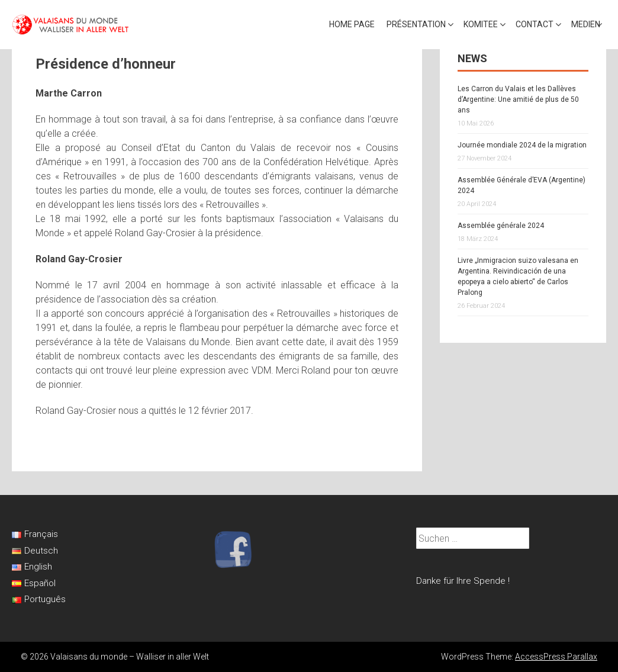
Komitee (481, 24)
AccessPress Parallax (556, 657)
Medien (586, 24)
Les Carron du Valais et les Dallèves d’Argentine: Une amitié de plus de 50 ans (518, 99)
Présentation (416, 24)
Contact (535, 24)
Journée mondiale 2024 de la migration (522, 145)
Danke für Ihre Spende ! (463, 581)
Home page (352, 24)
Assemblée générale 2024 (501, 226)
